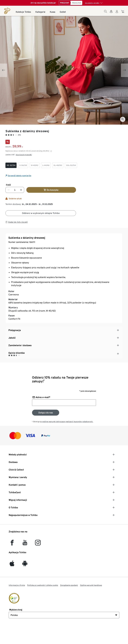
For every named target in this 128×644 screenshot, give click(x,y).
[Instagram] (38, 544)
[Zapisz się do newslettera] (46, 413)
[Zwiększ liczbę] (21, 190)
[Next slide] (124, 70)
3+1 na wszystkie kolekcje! (43, 3)
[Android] (25, 565)
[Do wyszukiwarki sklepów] (111, 13)
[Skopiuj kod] (76, 3)
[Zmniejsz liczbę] (9, 190)
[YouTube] (25, 544)
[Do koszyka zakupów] (123, 13)
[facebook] (12, 544)
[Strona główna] (7, 11)
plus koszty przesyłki (24, 155)
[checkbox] (11, 165)
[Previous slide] (4, 70)
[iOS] (12, 565)
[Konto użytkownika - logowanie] (117, 13)
